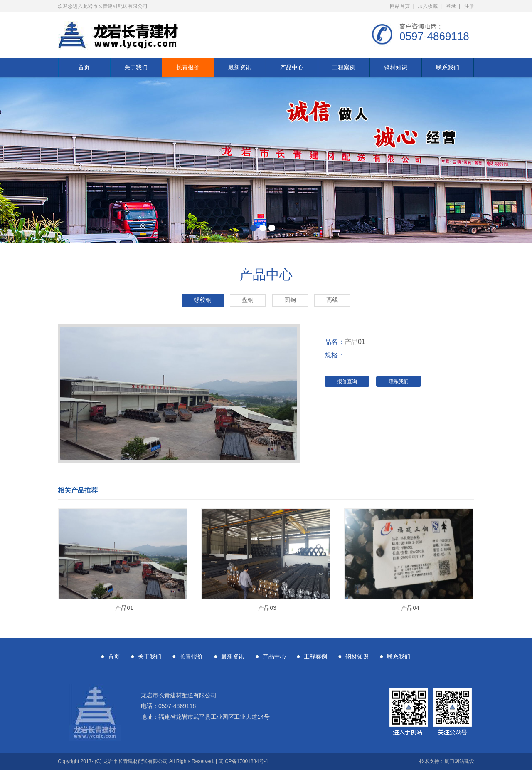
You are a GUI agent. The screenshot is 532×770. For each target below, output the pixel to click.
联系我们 (448, 67)
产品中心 (292, 67)
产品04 (410, 608)
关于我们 (136, 67)
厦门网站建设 (459, 761)
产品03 (267, 608)
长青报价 (188, 67)
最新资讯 (240, 67)
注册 (469, 6)
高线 (332, 300)
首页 (84, 67)
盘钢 (248, 300)
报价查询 (347, 381)
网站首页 (400, 6)
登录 (451, 6)
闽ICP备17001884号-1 (244, 761)
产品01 (124, 608)
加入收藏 (428, 6)
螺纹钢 (203, 300)
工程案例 (344, 67)
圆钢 (290, 300)
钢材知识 (396, 67)
